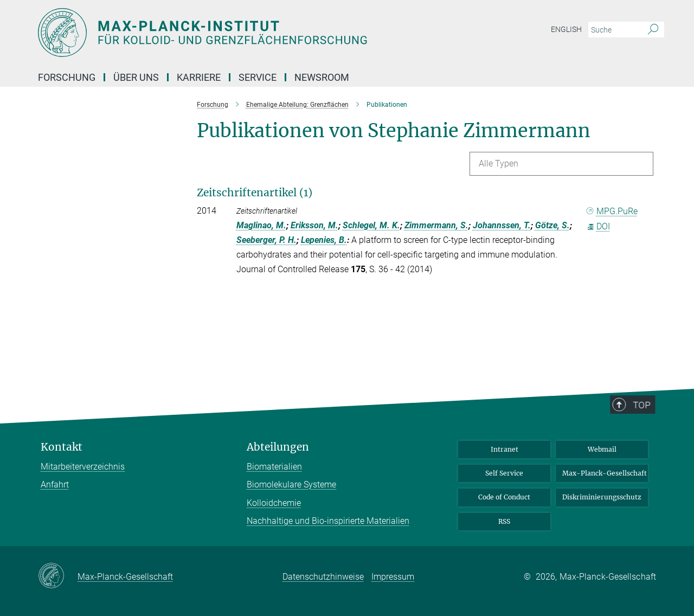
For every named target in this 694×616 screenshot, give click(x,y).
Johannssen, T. (502, 225)
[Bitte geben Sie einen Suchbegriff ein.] (614, 30)
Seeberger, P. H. (266, 240)
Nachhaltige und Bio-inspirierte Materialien (328, 521)
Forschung (67, 77)
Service (258, 77)
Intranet (505, 449)
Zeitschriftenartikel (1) (255, 193)
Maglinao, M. (261, 225)
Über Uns (136, 77)
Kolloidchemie (274, 503)
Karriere (199, 77)
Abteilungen (278, 447)
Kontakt (62, 447)
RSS (504, 521)
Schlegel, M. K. (371, 225)
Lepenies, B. (324, 240)
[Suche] (653, 30)
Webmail (602, 449)
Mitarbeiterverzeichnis (83, 467)
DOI (598, 226)
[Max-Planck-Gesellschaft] (58, 576)
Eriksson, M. (314, 225)
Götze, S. (552, 225)
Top (645, 429)
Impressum (393, 577)
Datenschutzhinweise (323, 577)
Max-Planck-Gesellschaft (605, 473)
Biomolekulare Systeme (291, 485)
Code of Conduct (504, 497)
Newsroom (322, 77)
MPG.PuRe (612, 211)
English (566, 29)
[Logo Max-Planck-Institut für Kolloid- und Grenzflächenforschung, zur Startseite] (241, 33)
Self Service (504, 473)
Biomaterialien (274, 467)
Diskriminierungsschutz (602, 497)
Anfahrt (55, 485)
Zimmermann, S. (436, 225)
